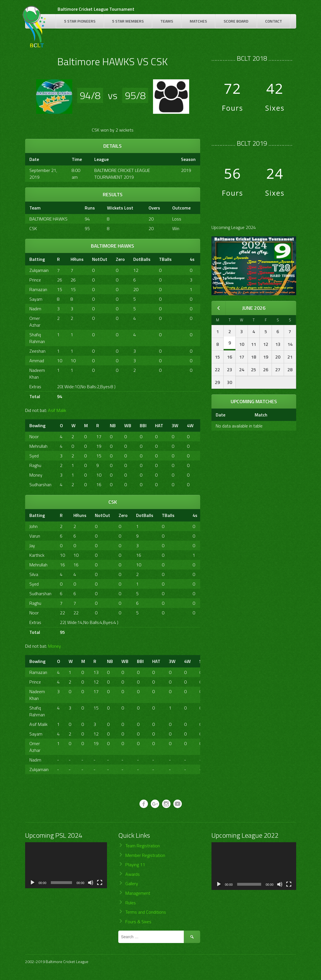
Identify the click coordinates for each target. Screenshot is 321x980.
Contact (274, 21)
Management (138, 893)
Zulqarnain (39, 270)
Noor (34, 436)
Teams (167, 21)
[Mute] (91, 883)
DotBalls (142, 259)
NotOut (100, 259)
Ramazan (38, 289)
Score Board (236, 21)
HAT (159, 425)
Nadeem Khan (37, 374)
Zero (120, 259)
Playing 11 (135, 865)
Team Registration (143, 846)
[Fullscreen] (100, 883)
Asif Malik (57, 410)
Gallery (132, 883)
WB (128, 425)
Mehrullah (38, 446)
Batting (37, 259)
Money (36, 475)
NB (113, 425)
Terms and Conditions (146, 912)
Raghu (35, 465)
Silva (34, 574)
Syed (34, 456)
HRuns (77, 259)
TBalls (165, 259)
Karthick (37, 555)
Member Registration (145, 855)
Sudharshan (40, 484)
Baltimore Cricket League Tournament (96, 9)
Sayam (36, 299)
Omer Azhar (35, 322)
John (33, 526)
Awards (133, 874)
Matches (198, 21)
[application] (66, 865)
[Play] (32, 883)
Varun (35, 536)
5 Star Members (128, 21)
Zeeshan (37, 351)
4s (192, 259)
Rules (131, 903)
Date (220, 415)
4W (190, 425)
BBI (143, 425)
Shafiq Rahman (37, 338)
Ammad (37, 361)
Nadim (35, 309)
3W (175, 425)
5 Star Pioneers (80, 21)
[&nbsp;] (181, 259)
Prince (35, 280)
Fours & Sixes (138, 922)
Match (261, 415)
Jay (32, 545)
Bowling (37, 425)
